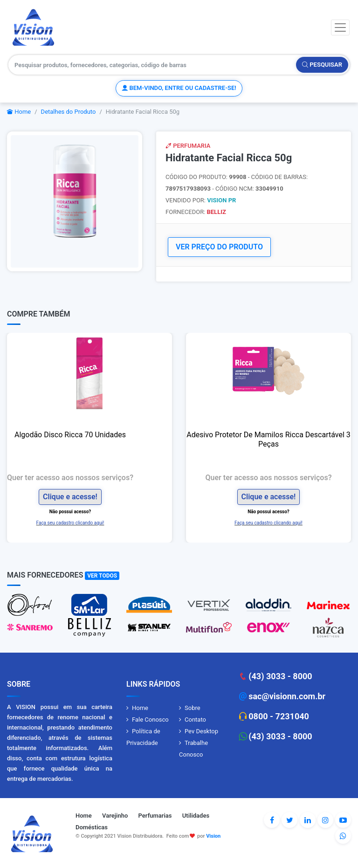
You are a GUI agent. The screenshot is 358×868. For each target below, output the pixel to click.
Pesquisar (322, 65)
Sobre (193, 708)
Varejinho (115, 816)
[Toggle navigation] (340, 28)
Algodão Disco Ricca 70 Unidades (70, 435)
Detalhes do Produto (69, 112)
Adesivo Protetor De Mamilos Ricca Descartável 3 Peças (268, 439)
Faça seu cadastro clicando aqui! (70, 523)
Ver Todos (102, 576)
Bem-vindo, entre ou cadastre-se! (179, 88)
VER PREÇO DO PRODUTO (219, 247)
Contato (195, 720)
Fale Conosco (150, 720)
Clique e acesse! (70, 497)
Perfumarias (155, 816)
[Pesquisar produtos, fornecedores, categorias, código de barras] (152, 65)
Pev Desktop (201, 731)
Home (19, 112)
